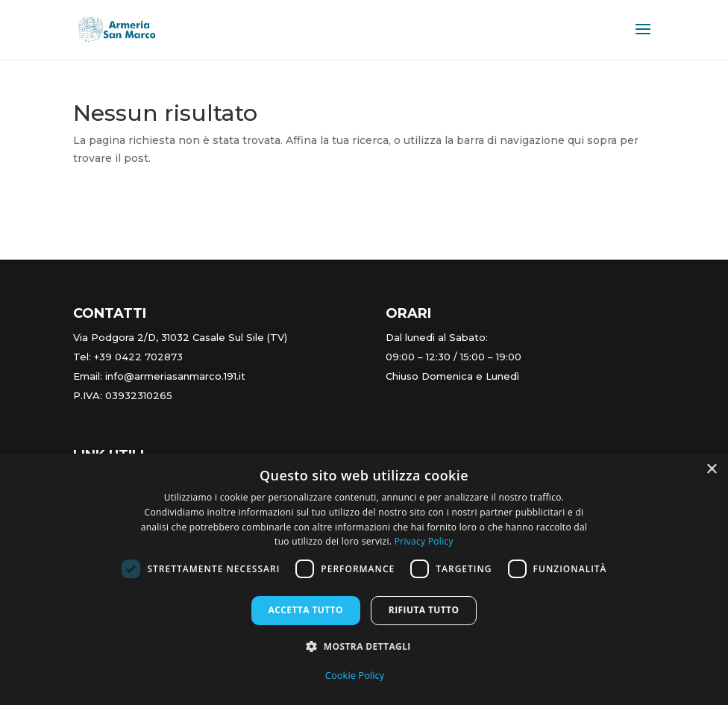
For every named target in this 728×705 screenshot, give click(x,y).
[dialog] (364, 579)
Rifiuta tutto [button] (424, 610)
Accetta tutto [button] (306, 610)
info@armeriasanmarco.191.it (175, 376)
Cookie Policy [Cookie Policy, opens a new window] (355, 675)
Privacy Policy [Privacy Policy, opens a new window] (424, 541)
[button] (364, 647)
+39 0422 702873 (138, 357)
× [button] (711, 470)
